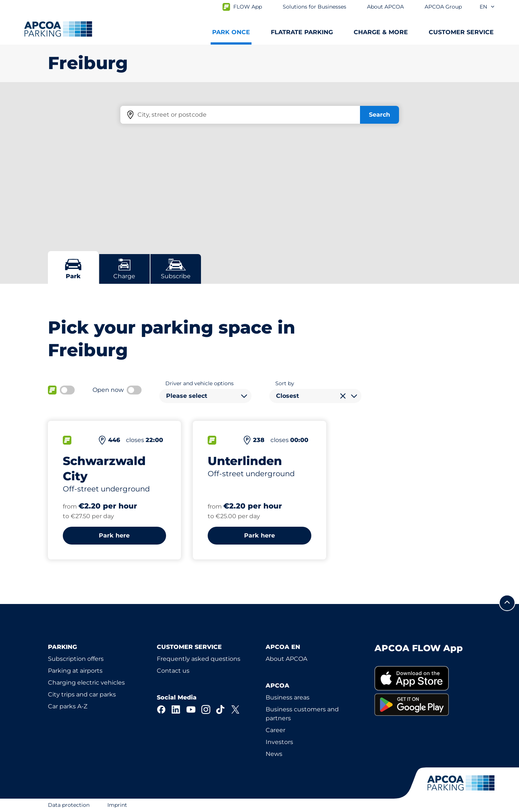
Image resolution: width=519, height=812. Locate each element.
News (274, 754)
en (487, 7)
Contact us (173, 671)
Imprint (117, 805)
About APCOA (286, 659)
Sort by (285, 383)
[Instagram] (206, 709)
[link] (423, 678)
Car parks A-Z (68, 706)
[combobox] (205, 396)
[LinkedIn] (176, 709)
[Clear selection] (343, 396)
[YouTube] (191, 709)
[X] (236, 709)
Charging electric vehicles (86, 683)
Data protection (69, 805)
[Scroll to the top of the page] (507, 603)
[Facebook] (161, 709)
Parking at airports (75, 671)
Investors (279, 742)
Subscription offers (76, 659)
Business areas (288, 697)
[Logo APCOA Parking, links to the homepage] (58, 29)
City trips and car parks (82, 694)
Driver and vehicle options (200, 383)
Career (275, 730)
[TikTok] (221, 709)
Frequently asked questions (199, 659)
